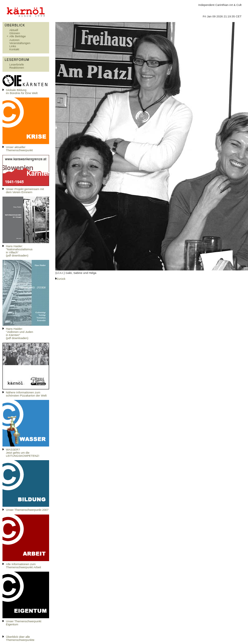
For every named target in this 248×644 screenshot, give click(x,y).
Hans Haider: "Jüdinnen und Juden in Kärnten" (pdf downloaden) (19, 333)
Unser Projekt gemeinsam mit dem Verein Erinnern (25, 191)
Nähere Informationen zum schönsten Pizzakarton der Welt (26, 394)
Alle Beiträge (18, 36)
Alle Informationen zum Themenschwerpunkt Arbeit (23, 566)
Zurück (61, 279)
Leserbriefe (17, 65)
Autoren (14, 40)
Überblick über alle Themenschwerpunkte (20, 638)
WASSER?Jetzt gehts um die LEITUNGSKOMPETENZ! (23, 453)
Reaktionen (17, 68)
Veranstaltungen (20, 43)
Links (13, 46)
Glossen (15, 33)
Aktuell (14, 30)
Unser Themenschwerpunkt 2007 (27, 510)
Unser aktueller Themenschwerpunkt (19, 149)
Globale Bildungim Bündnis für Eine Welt (22, 92)
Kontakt (14, 49)
